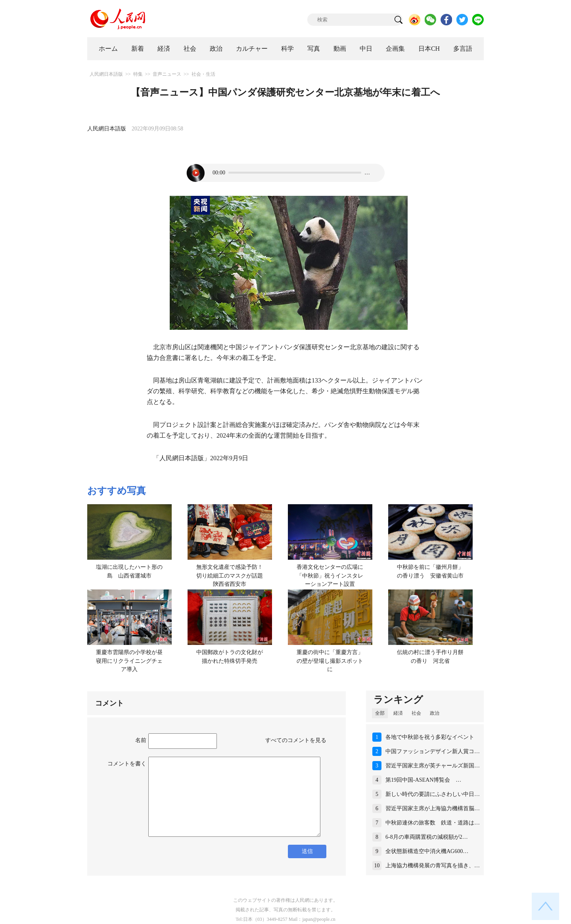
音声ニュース (167, 74)
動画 (340, 49)
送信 (307, 851)
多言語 (463, 49)
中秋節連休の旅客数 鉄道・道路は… (433, 823)
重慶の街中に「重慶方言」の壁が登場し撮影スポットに (330, 661)
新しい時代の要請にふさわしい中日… (433, 794)
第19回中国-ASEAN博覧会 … (423, 780)
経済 (164, 49)
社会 (190, 49)
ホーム (108, 49)
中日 (366, 49)
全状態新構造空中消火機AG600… (427, 851)
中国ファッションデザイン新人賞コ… (433, 751)
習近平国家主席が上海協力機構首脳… (433, 808)
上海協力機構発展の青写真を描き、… (433, 866)
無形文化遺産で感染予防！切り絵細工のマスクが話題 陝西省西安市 (232, 576)
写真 (314, 49)
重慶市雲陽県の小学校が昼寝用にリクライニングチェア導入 (129, 661)
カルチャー (252, 49)
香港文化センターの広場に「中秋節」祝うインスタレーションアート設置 (330, 576)
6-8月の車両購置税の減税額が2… (427, 837)
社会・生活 (203, 74)
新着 (138, 49)
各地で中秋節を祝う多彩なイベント (430, 737)
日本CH (429, 49)
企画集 (395, 49)
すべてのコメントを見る (296, 740)
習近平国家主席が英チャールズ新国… (433, 766)
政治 (216, 49)
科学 (287, 49)
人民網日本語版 (106, 74)
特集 (138, 74)
